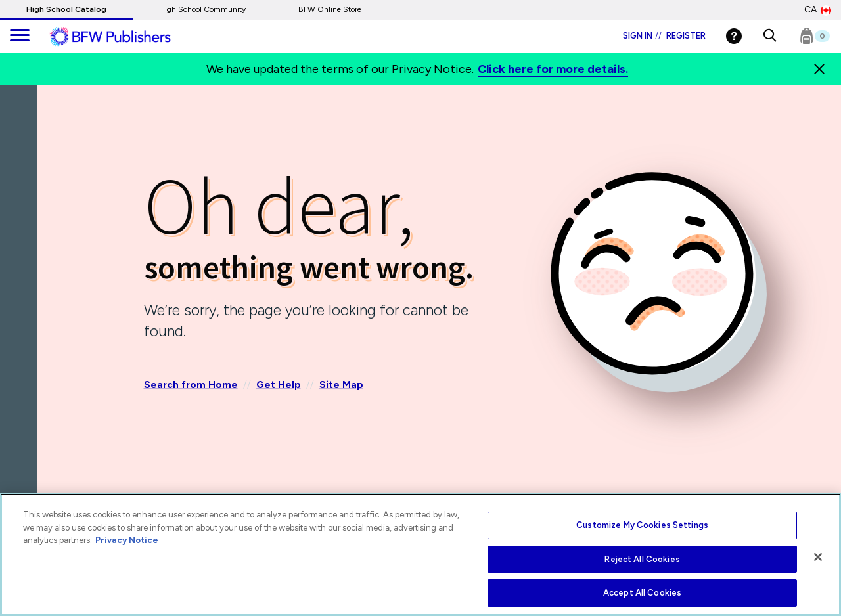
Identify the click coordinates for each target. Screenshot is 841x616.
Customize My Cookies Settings (642, 525)
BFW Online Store (330, 9)
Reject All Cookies (642, 559)
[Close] (818, 557)
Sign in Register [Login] (664, 36)
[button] (770, 36)
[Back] (22, 164)
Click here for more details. (553, 69)
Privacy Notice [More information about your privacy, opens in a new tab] (127, 540)
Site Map (341, 385)
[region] (420, 555)
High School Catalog (66, 9)
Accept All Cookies (642, 593)
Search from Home (191, 385)
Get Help (279, 385)
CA (818, 10)
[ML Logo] (125, 37)
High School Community (202, 9)
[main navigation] (20, 36)
